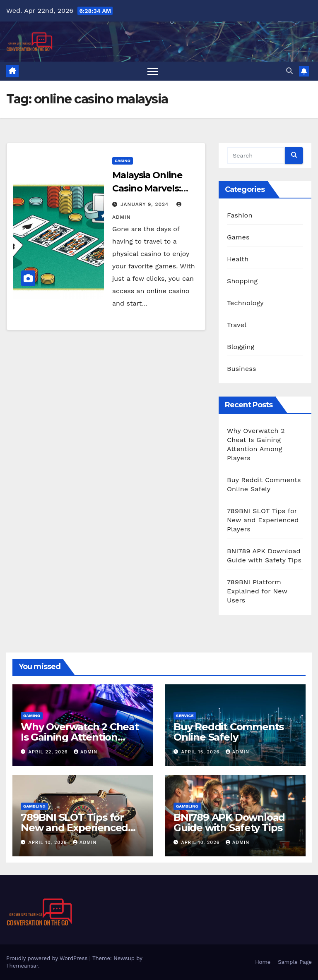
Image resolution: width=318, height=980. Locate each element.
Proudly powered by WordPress (48, 958)
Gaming (32, 716)
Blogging (241, 347)
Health (238, 259)
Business (242, 369)
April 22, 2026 (49, 752)
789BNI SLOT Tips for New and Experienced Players (263, 520)
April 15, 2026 (201, 752)
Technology (245, 303)
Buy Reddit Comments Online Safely (229, 732)
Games (238, 237)
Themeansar (22, 966)
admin (86, 752)
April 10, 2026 (49, 843)
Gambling (34, 806)
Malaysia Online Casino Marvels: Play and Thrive (147, 188)
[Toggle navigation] (153, 71)
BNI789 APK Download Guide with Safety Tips (229, 822)
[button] (289, 71)
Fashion (240, 215)
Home (263, 962)
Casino (123, 161)
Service (185, 716)
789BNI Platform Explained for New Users (257, 591)
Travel (237, 325)
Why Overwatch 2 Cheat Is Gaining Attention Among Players (80, 737)
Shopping (242, 281)
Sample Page (295, 962)
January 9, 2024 (146, 204)
